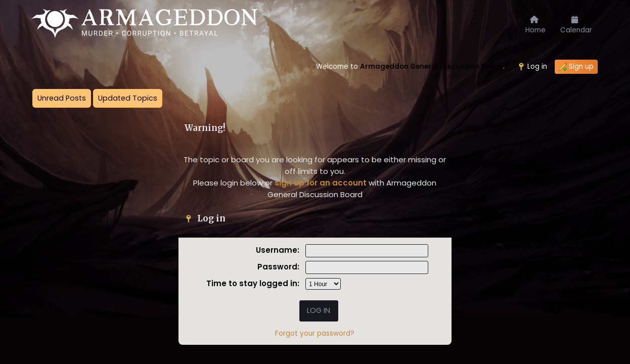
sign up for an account (321, 183)
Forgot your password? (315, 333)
